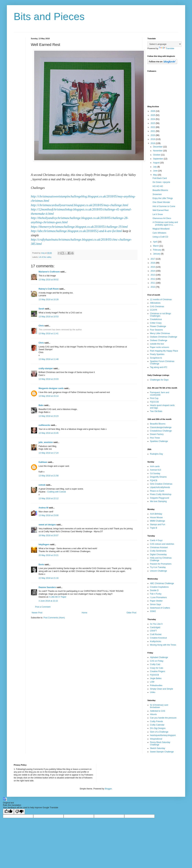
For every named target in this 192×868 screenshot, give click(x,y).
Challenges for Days (159, 380)
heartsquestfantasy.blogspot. (163, 735)
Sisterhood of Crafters (160, 608)
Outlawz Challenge (159, 340)
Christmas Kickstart (159, 547)
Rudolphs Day (156, 454)
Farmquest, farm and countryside (160, 394)
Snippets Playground (160, 498)
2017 (153, 259)
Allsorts (153, 714)
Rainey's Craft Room (49, 289)
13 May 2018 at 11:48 (49, 359)
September (158, 159)
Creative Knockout (158, 638)
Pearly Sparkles (157, 354)
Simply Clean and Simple (161, 689)
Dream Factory (157, 434)
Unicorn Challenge (158, 571)
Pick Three (155, 438)
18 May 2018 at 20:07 (49, 535)
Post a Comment (43, 607)
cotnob (42, 485)
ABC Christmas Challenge (162, 583)
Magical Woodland (161, 229)
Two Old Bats (156, 411)
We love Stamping (158, 501)
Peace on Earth (157, 491)
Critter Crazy (156, 323)
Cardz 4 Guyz (156, 540)
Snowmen (157, 194)
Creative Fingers (158, 671)
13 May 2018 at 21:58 (49, 476)
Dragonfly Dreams (158, 477)
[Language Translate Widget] (164, 44)
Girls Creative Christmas (161, 484)
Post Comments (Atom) (54, 618)
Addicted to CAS (158, 711)
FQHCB (154, 480)
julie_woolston (46, 442)
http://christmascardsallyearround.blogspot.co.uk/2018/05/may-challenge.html (80, 205)
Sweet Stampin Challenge (162, 752)
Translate (167, 48)
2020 (153, 135)
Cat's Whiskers (159, 233)
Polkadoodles (156, 685)
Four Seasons (156, 330)
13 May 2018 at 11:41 (49, 334)
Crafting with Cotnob (57, 492)
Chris (41, 326)
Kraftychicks (156, 641)
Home (85, 613)
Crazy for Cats (157, 668)
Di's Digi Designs (158, 728)
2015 (153, 267)
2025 (153, 115)
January (157, 254)
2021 (153, 131)
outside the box (157, 344)
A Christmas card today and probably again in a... (165, 223)
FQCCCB (154, 402)
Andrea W (43, 508)
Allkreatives (155, 303)
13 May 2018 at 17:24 (49, 453)
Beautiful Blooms (160, 190)
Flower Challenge (158, 326)
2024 (153, 119)
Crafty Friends (156, 721)
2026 (153, 111)
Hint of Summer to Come (164, 206)
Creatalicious (156, 319)
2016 (153, 263)
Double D (154, 590)
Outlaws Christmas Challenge (164, 337)
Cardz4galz (155, 627)
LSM (152, 682)
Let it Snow (158, 214)
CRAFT (153, 631)
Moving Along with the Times (163, 645)
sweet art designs (47, 525)
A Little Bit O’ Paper (57, 597)
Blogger (108, 789)
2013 (153, 275)
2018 (153, 143)
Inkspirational (156, 739)
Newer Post (37, 613)
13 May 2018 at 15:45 (49, 433)
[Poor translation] (19, 812)
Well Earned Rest (161, 210)
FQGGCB (154, 675)
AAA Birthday (156, 514)
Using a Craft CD (160, 237)
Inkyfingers (44, 545)
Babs (41, 405)
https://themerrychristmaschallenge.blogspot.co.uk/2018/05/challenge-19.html (79, 227)
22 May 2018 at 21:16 (49, 578)
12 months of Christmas (161, 299)
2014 (153, 271)
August (157, 163)
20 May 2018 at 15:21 (49, 555)
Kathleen (43, 462)
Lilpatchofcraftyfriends (160, 487)
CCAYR (154, 310)
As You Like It (156, 624)
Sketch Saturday (158, 748)
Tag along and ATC (159, 367)
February (157, 250)
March (156, 246)
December (158, 147)
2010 (153, 287)
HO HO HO (158, 186)
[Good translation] (8, 812)
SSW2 (153, 611)
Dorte (41, 565)
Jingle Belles (156, 678)
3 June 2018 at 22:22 (48, 601)
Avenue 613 (155, 470)
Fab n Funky (156, 594)
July (155, 167)
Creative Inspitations (159, 587)
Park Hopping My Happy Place (164, 351)
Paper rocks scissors (160, 347)
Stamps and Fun (158, 524)
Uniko (153, 692)
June (156, 171)
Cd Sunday (155, 473)
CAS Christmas (157, 307)
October (157, 155)
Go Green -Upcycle (161, 182)
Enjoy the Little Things (163, 198)
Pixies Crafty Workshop (161, 494)
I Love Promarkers (158, 597)
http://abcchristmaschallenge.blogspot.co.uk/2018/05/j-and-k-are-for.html (76, 231)
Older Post (131, 613)
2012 (153, 279)
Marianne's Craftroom (49, 272)
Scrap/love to (156, 358)
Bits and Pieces (49, 17)
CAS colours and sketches (162, 544)
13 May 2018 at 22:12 (49, 498)
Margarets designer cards (51, 388)
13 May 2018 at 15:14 (49, 396)
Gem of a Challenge (159, 732)
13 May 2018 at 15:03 (49, 379)
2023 (153, 123)
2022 (153, 127)
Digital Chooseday (158, 554)
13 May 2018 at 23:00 (49, 515)
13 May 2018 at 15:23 (49, 416)
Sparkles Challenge (159, 441)
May (155, 175)
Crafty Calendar (157, 725)
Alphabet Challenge (159, 657)
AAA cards (155, 466)
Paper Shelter (156, 601)
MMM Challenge (157, 521)
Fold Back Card (160, 178)
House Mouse (156, 517)
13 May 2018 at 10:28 (49, 299)
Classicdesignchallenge (161, 427)
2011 (153, 283)
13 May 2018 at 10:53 (49, 317)
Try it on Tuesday (158, 567)
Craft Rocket (156, 634)
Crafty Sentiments (158, 551)
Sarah (41, 309)
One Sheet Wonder (161, 202)
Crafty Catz (155, 664)
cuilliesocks (44, 425)
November (158, 151)
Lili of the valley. (45, 257)
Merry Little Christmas (160, 333)
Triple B (154, 528)
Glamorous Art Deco (162, 218)
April (155, 242)
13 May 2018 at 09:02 (49, 280)
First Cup (154, 398)
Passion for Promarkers (161, 564)
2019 (153, 139)
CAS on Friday (157, 661)
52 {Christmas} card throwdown (159, 706)
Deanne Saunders (47, 587)
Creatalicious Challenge (161, 431)
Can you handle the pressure (163, 718)
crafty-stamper (46, 369)
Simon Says (155, 604)
